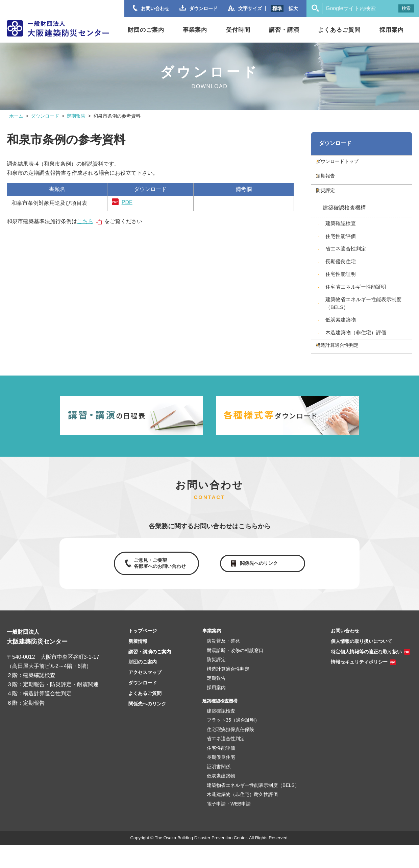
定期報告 (76, 116)
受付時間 (238, 30)
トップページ (143, 654)
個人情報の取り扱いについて (362, 665)
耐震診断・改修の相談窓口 (235, 674)
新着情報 (138, 665)
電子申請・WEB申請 (229, 827)
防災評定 (336, 203)
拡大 (293, 8)
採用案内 (392, 30)
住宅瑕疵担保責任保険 (230, 753)
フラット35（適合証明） (233, 743)
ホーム (16, 116)
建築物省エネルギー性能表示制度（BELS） (363, 318)
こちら (85, 221)
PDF (127, 202)
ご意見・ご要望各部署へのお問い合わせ (158, 585)
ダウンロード (45, 116)
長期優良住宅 (341, 277)
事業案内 (195, 30)
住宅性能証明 (341, 289)
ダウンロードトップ (349, 165)
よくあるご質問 (339, 30)
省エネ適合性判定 (346, 264)
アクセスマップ (145, 696)
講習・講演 (284, 30)
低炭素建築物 (341, 335)
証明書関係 (219, 790)
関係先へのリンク (260, 585)
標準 (277, 8)
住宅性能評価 (341, 251)
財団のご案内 (146, 30)
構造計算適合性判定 (349, 364)
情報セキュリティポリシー (359, 685)
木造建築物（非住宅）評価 (356, 348)
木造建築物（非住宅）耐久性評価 (242, 818)
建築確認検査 (341, 238)
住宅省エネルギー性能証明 (356, 302)
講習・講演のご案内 (150, 675)
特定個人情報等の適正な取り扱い (366, 675)
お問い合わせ (345, 654)
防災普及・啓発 (223, 664)
